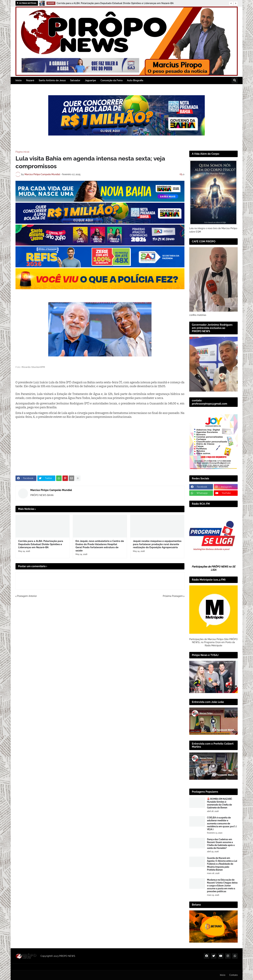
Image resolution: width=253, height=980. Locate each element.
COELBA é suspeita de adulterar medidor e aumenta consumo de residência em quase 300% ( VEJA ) (222, 823)
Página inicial (22, 152)
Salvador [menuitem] (75, 80)
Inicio (223, 975)
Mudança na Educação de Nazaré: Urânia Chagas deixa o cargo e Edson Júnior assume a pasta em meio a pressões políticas (222, 886)
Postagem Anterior (27, 596)
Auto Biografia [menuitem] (135, 80)
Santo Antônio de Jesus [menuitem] (52, 80)
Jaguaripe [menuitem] (90, 80)
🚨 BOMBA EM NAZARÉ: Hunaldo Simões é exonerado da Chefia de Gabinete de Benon (220, 803)
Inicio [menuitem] (19, 80)
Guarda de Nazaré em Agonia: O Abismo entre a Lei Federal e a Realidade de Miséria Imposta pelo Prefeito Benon (222, 864)
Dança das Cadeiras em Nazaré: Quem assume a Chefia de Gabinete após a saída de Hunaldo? (221, 844)
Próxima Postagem (173, 596)
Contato (233, 975)
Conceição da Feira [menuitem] (111, 80)
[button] (231, 3)
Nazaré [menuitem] (30, 80)
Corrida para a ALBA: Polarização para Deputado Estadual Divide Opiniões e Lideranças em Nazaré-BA (115, 3)
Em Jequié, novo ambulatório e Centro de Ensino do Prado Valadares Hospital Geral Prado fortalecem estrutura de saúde (100, 546)
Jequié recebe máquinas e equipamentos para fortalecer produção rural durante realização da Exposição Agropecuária (157, 544)
